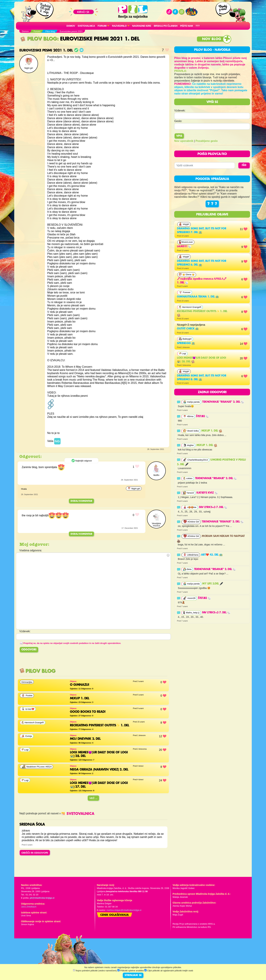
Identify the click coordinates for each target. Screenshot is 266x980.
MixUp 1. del (212, 431)
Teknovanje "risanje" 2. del (223, 402)
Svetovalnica (86, 26)
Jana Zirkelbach (29, 907)
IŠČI (244, 165)
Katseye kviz (207, 493)
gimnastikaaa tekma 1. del (198, 297)
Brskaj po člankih (166, 26)
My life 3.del (213, 584)
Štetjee (202, 416)
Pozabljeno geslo (207, 141)
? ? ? (212, 204)
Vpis (179, 136)
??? (197, 26)
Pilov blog (39, 39)
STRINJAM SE (133, 975)
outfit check (188, 329)
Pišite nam (187, 26)
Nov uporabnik (184, 141)
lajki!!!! (184, 247)
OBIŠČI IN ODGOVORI (35, 853)
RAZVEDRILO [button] (119, 26)
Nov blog (212, 39)
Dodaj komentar (81, 501)
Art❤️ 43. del (212, 555)
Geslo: (178, 121)
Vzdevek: (180, 111)
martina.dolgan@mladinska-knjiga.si (124, 910)
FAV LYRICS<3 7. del (213, 507)
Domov (71, 26)
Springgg (186, 343)
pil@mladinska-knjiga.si (42, 898)
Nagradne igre (142, 26)
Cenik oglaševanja (115, 915)
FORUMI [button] (102, 26)
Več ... (93, 798)
